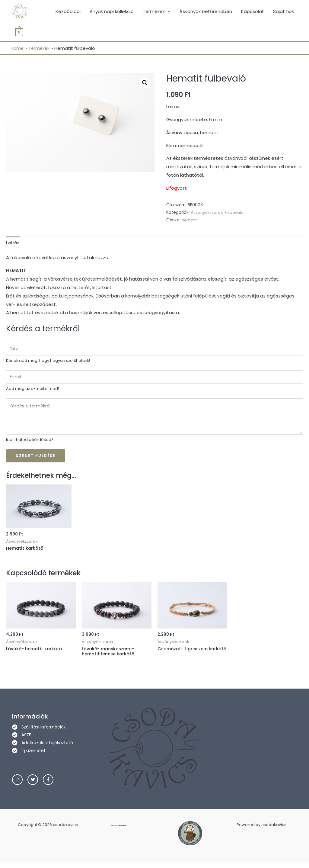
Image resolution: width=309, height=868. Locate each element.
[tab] (13, 244)
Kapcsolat (253, 12)
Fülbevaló (236, 214)
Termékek (154, 12)
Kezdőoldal (68, 12)
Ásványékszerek (207, 214)
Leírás (13, 244)
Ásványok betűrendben (206, 12)
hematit (190, 221)
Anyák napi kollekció (112, 12)
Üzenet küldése (36, 459)
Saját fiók (284, 12)
